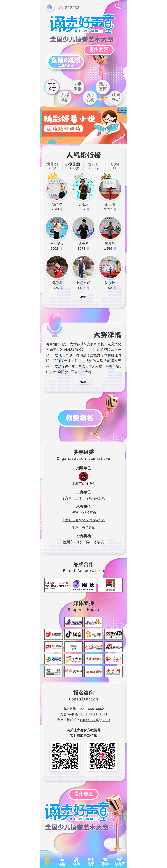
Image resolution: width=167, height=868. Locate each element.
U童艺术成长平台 (83, 512)
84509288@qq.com (95, 719)
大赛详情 (65, 98)
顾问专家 (116, 98)
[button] (83, 141)
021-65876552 (92, 708)
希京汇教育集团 (84, 527)
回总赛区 (103, 87)
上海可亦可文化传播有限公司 (84, 520)
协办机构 (90, 98)
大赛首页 (52, 87)
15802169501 (96, 714)
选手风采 (77, 87)
